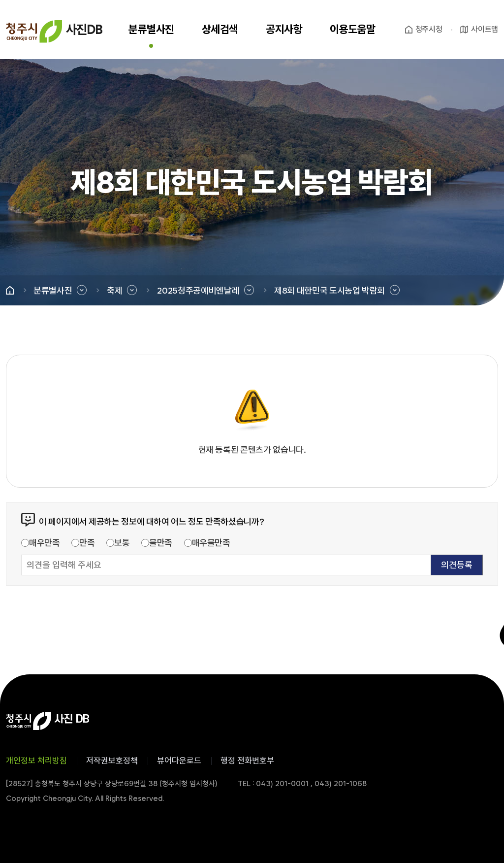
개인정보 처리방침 (36, 761)
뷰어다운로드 (179, 761)
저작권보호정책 (112, 761)
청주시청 (429, 29)
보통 (122, 543)
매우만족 (45, 543)
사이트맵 (485, 29)
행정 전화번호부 (247, 761)
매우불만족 (211, 543)
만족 (87, 543)
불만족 (161, 543)
